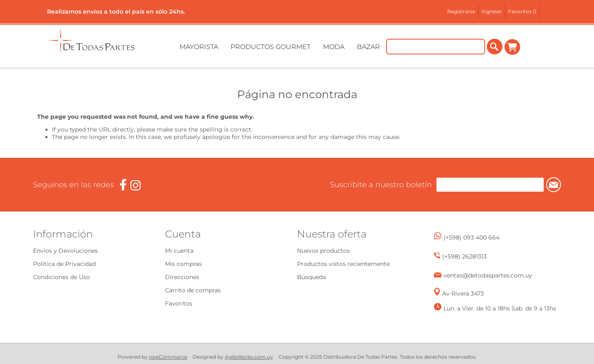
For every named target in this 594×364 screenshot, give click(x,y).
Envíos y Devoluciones (65, 251)
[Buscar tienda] (436, 47)
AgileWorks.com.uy (249, 357)
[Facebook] (123, 185)
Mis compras (183, 264)
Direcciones (182, 277)
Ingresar (492, 11)
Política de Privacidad (64, 264)
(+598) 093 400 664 (471, 237)
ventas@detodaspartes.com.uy (488, 275)
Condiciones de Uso (61, 277)
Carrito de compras (512, 47)
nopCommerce (168, 357)
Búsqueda (311, 277)
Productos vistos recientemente (343, 264)
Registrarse (461, 11)
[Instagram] (136, 185)
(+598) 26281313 (464, 256)
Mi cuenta (179, 251)
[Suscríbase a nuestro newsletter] (482, 185)
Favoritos (179, 303)
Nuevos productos (323, 251)
